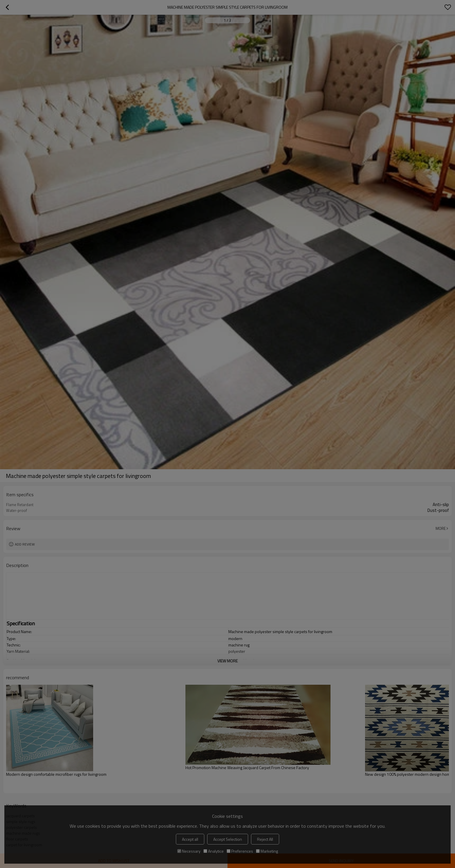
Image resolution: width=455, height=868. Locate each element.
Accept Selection (228, 839)
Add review (25, 544)
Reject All (265, 839)
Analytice (214, 851)
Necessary (189, 851)
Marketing (267, 851)
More (441, 528)
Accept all (190, 839)
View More (228, 661)
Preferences (240, 851)
